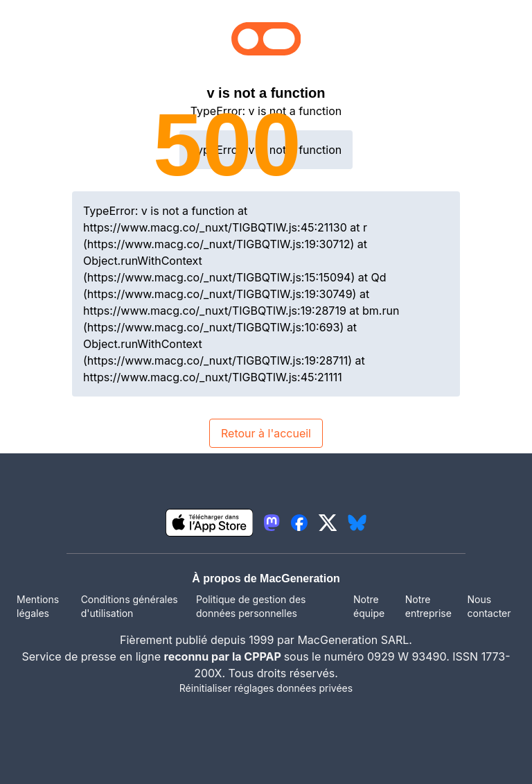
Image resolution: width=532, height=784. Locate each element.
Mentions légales (38, 606)
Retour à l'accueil (266, 433)
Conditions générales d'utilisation (130, 606)
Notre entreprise (428, 606)
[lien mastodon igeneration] (272, 523)
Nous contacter (489, 606)
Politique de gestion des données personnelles (251, 606)
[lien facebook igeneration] (299, 523)
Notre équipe (369, 606)
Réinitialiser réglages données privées (266, 688)
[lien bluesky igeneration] (357, 523)
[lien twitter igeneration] (328, 523)
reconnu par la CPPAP (224, 656)
